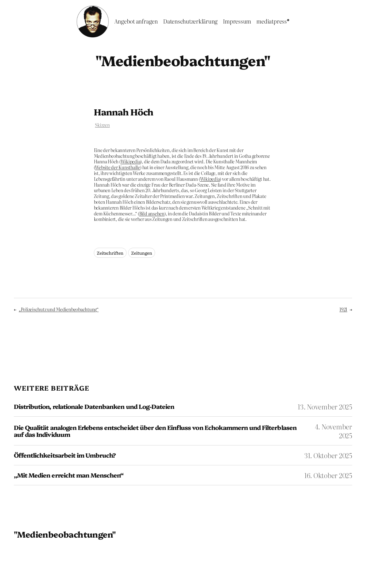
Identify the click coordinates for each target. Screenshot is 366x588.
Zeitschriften (110, 253)
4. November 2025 (333, 431)
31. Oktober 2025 (328, 455)
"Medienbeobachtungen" (183, 60)
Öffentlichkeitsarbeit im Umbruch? (65, 455)
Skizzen (102, 125)
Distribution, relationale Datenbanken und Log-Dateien (94, 407)
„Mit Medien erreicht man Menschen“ (69, 475)
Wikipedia (131, 161)
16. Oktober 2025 (328, 475)
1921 (343, 309)
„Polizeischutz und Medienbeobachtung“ (59, 309)
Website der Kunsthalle (118, 167)
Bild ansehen (152, 213)
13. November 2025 (325, 407)
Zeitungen (142, 253)
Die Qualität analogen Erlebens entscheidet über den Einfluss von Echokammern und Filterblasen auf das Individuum (155, 431)
